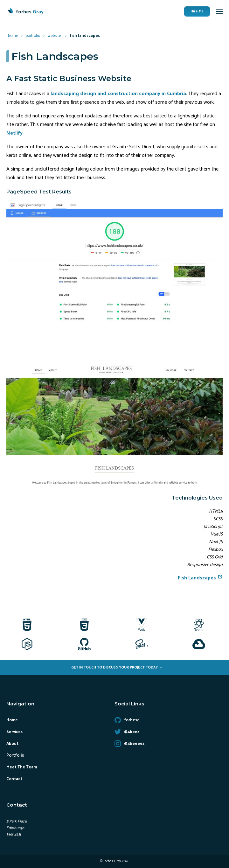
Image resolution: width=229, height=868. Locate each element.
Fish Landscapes (200, 578)
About (12, 744)
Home (12, 720)
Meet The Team (22, 767)
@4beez (127, 732)
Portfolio (15, 756)
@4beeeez (129, 744)
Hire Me (197, 11)
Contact (14, 779)
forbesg (127, 720)
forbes (30, 12)
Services (14, 732)
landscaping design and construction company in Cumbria (118, 94)
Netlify (14, 133)
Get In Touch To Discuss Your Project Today (114, 668)
